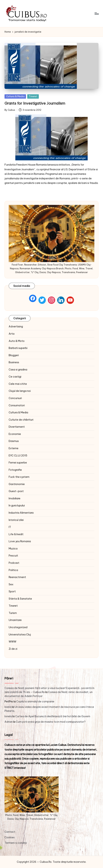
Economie (15, 434)
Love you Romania (20, 541)
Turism (13, 613)
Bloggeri (14, 355)
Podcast (14, 563)
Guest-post (16, 491)
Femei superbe (18, 463)
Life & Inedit (16, 534)
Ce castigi (15, 377)
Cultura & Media (15, 96)
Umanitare (15, 620)
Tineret (33, 96)
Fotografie (15, 470)
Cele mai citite (18, 384)
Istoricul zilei (16, 520)
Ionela (8, 716)
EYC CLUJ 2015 (18, 456)
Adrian (9, 722)
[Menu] (96, 14)
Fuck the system (19, 477)
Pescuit (13, 556)
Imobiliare (15, 498)
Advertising (16, 326)
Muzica (13, 549)
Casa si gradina (18, 370)
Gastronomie (17, 484)
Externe (14, 448)
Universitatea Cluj (20, 635)
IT (10, 527)
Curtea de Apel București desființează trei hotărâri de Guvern (53, 716)
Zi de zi (13, 649)
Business (14, 362)
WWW (12, 642)
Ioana (8, 707)
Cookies (10, 837)
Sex (11, 584)
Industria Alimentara (21, 513)
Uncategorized (18, 627)
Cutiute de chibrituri (21, 420)
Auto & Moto (17, 341)
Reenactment (17, 577)
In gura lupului (17, 505)
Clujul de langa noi (20, 391)
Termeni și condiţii (16, 843)
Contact (10, 832)
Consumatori (17, 405)
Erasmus (14, 441)
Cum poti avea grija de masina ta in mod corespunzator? (51, 722)
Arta (12, 334)
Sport (12, 591)
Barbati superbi (18, 348)
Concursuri (15, 398)
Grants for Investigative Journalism (35, 103)
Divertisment (17, 427)
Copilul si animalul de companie (35, 701)
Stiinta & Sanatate (20, 599)
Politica (13, 570)
